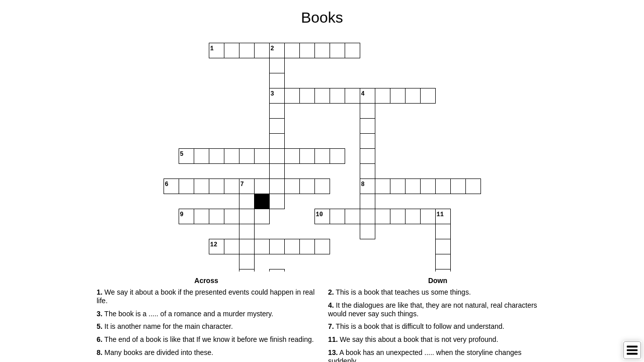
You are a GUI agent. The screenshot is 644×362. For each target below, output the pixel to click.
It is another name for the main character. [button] (165, 326)
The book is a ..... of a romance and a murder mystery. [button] (185, 314)
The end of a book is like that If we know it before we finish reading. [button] (205, 339)
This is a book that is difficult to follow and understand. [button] (416, 326)
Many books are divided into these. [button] (155, 352)
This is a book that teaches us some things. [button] (399, 292)
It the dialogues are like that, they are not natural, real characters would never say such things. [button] (433, 309)
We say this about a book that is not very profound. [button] (413, 339)
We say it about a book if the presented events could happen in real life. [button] (206, 296)
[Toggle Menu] (632, 350)
